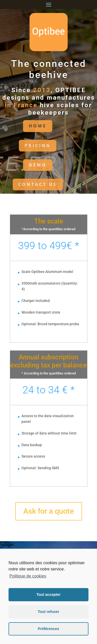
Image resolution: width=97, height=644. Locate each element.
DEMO (26, 165)
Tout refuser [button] (48, 612)
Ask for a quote (49, 511)
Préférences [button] (48, 629)
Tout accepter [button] (48, 595)
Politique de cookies (28, 576)
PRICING (26, 146)
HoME (26, 126)
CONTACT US (26, 184)
